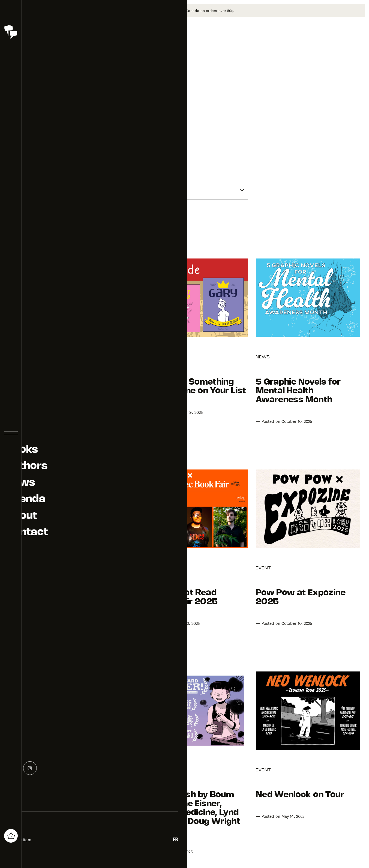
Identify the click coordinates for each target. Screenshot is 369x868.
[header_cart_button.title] (11, 836)
